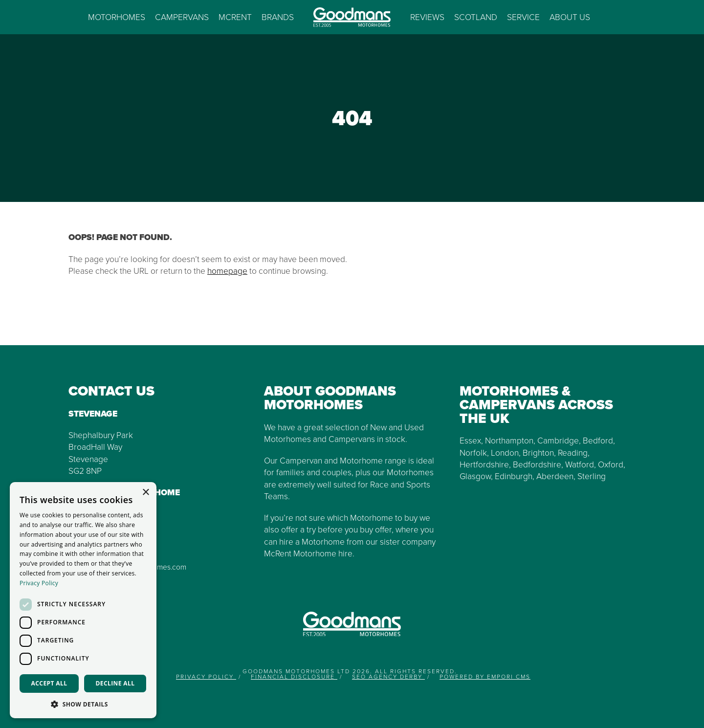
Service (523, 17)
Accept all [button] (49, 683)
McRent (235, 17)
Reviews (427, 17)
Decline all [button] (115, 683)
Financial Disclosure (294, 677)
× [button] (145, 493)
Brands (278, 17)
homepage (227, 271)
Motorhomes (117, 17)
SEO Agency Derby (388, 677)
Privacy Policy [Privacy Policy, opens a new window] (39, 583)
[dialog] (83, 600)
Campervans (182, 17)
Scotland (476, 17)
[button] (83, 704)
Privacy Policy (206, 677)
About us (570, 17)
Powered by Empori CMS (485, 677)
